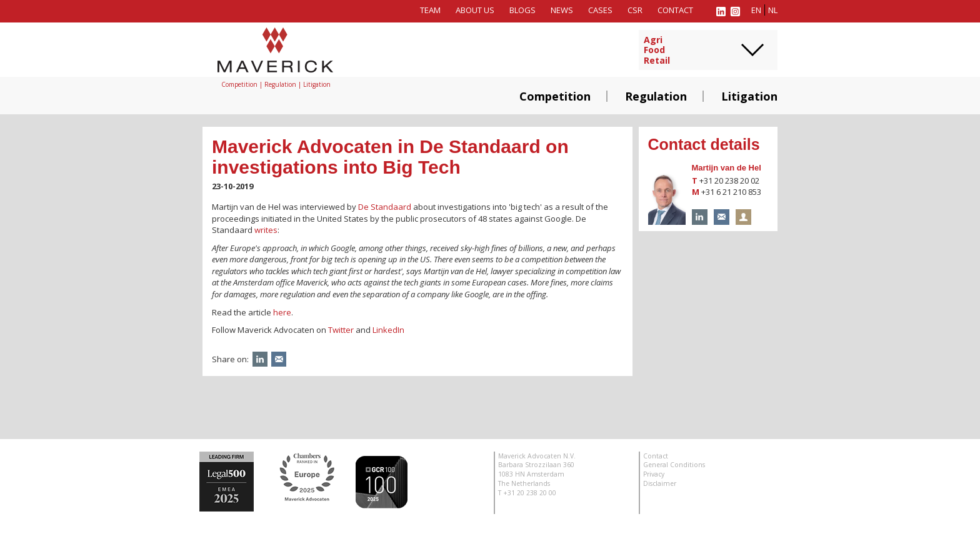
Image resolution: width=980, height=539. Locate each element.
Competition (555, 96)
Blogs (522, 10)
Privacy (654, 474)
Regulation (656, 96)
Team (430, 10)
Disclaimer (660, 483)
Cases (600, 10)
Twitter (341, 330)
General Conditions (674, 465)
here (282, 312)
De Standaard (385, 207)
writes (266, 230)
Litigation (749, 96)
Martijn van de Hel (727, 168)
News (562, 10)
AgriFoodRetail (657, 51)
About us (475, 10)
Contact (675, 10)
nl (773, 10)
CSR (635, 10)
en (756, 10)
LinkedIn (388, 330)
